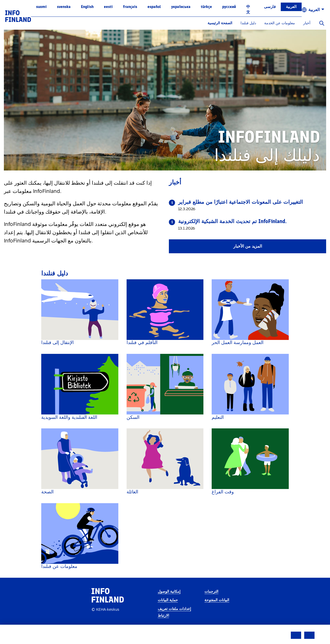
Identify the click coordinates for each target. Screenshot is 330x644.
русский (229, 7)
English (87, 7)
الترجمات (211, 602)
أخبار (307, 23)
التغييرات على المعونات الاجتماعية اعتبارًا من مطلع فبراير (241, 202)
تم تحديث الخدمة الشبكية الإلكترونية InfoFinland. (232, 221)
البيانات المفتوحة (217, 611)
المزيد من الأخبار (248, 246)
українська (181, 7)
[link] (18, 16)
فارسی (270, 7)
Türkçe (206, 7)
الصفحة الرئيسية (220, 23)
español (154, 7)
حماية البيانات (168, 611)
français (130, 7)
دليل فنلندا (248, 23)
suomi (41, 7)
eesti (108, 7)
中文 (248, 9)
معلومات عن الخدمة (280, 23)
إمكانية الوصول (169, 602)
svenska (64, 7)
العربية (291, 7)
